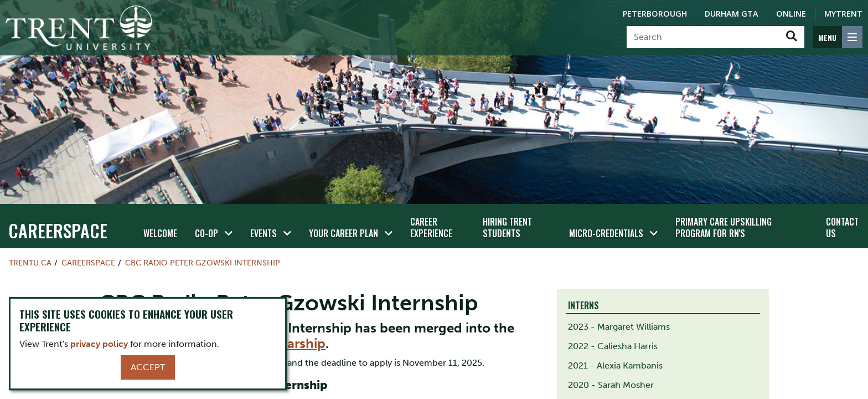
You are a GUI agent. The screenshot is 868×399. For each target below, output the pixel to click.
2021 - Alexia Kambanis (615, 365)
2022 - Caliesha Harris (613, 346)
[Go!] (791, 37)
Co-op (206, 233)
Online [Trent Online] (791, 14)
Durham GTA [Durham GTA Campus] (732, 14)
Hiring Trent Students (507, 227)
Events (263, 233)
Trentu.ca (30, 263)
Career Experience (431, 227)
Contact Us (842, 227)
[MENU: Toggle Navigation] (838, 37)
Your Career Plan (343, 233)
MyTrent (843, 14)
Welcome (160, 233)
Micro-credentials (606, 233)
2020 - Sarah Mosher (611, 385)
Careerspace (58, 230)
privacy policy (99, 344)
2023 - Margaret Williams (619, 327)
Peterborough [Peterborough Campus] (655, 14)
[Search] (703, 37)
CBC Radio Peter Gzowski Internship (203, 263)
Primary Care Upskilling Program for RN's (724, 227)
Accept (148, 367)
